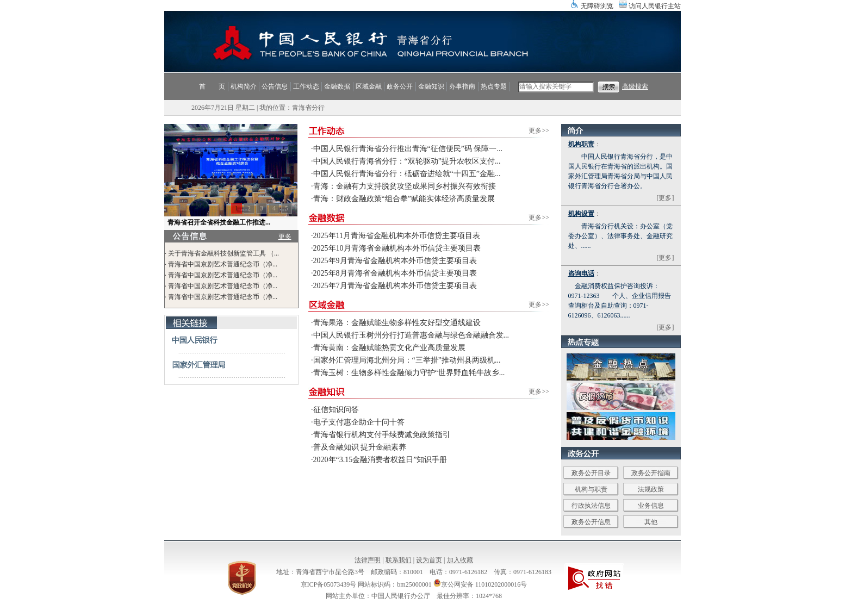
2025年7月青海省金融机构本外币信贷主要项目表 (395, 286)
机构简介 (244, 86)
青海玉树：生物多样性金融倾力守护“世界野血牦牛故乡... (409, 373)
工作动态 (306, 86)
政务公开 (400, 86)
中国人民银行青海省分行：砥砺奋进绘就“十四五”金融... (407, 174)
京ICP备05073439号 (329, 584)
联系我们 (399, 560)
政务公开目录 (591, 473)
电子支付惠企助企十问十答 (359, 422)
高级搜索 (635, 86)
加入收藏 (460, 560)
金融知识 (431, 86)
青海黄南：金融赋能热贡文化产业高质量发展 (389, 348)
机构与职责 (591, 489)
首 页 (212, 86)
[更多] (666, 198)
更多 (285, 237)
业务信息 (651, 506)
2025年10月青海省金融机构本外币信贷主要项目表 (397, 248)
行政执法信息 (591, 506)
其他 (651, 522)
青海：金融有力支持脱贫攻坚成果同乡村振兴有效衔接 (405, 186)
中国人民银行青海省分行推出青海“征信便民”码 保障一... (408, 149)
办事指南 (462, 86)
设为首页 (429, 560)
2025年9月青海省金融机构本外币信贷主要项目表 (395, 261)
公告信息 (275, 86)
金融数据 (337, 86)
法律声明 (368, 560)
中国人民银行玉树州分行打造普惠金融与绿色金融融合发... (411, 335)
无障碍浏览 (597, 6)
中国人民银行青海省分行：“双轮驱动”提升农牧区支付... (407, 161)
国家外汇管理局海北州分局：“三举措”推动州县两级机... (407, 360)
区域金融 (369, 86)
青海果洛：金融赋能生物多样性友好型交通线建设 (397, 323)
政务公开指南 (651, 473)
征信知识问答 (336, 410)
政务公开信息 (591, 522)
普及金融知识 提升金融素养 (360, 447)
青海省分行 (308, 108)
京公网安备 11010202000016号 (480, 584)
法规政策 (651, 489)
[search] (556, 87)
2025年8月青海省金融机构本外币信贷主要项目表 (395, 273)
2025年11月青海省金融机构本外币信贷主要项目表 (397, 236)
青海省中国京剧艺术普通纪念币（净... (223, 264)
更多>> (539, 130)
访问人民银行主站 (655, 6)
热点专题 (494, 86)
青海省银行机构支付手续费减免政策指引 (382, 435)
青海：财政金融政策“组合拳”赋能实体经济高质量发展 (404, 199)
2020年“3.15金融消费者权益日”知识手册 (380, 460)
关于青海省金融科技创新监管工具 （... (223, 253)
